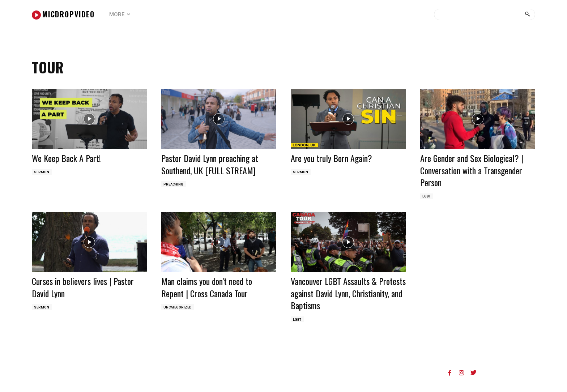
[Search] (527, 14)
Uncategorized (179, 309)
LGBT (427, 197)
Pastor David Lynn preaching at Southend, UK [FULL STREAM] (210, 164)
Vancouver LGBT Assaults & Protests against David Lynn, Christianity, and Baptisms (348, 294)
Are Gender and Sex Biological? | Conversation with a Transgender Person (472, 170)
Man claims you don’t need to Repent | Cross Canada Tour (207, 288)
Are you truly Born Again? (331, 158)
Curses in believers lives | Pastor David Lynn (83, 288)
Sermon (42, 173)
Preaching (174, 185)
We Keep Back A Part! (66, 158)
